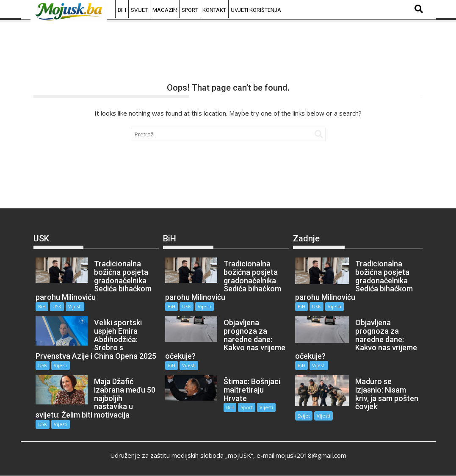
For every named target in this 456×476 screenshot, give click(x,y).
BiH (122, 10)
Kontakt (214, 10)
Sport (190, 10)
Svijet (139, 10)
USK (57, 306)
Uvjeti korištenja (256, 10)
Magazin (165, 10)
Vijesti (75, 306)
